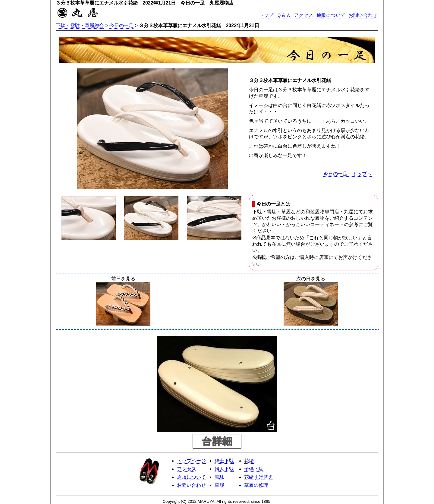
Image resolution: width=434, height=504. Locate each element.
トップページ (191, 461)
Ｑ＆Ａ (284, 15)
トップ (266, 15)
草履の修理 (256, 485)
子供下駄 (254, 469)
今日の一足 (121, 25)
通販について (331, 15)
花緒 (249, 461)
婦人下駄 (224, 469)
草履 (219, 485)
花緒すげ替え (259, 477)
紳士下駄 (224, 461)
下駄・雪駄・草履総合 (80, 25)
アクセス (303, 15)
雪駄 (219, 477)
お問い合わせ (363, 15)
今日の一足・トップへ (348, 174)
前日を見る (123, 301)
